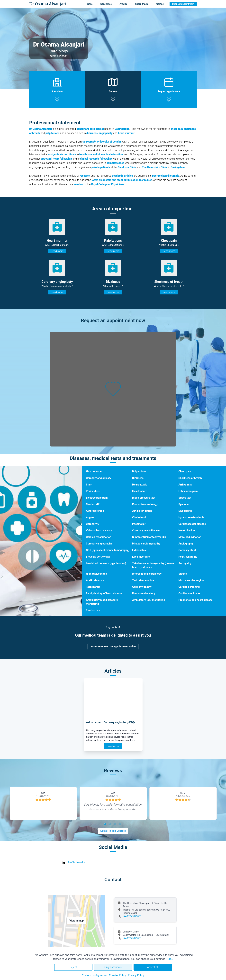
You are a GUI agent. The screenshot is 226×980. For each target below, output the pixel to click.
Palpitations (139, 471)
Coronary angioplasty (98, 478)
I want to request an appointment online (113, 646)
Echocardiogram (188, 491)
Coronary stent (187, 550)
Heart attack (140, 485)
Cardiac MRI (93, 504)
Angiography (186, 544)
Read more (57, 251)
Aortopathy (185, 563)
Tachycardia (93, 587)
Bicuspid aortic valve (98, 557)
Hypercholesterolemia (191, 517)
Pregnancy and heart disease (195, 600)
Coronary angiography (99, 544)
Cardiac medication (190, 593)
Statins (183, 574)
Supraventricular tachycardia (149, 537)
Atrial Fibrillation (142, 511)
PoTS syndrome (188, 557)
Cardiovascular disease (192, 524)
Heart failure (140, 491)
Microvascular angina (191, 580)
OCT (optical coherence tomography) (108, 550)
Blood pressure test (144, 498)
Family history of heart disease (104, 593)
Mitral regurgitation (190, 537)
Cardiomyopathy (142, 587)
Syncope (183, 504)
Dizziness (138, 478)
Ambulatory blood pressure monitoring (102, 602)
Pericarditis (93, 491)
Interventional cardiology (147, 574)
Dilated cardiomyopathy (146, 544)
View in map (77, 921)
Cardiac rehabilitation (99, 537)
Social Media (142, 4)
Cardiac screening (189, 587)
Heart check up (187, 530)
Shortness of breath (190, 478)
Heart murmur (94, 471)
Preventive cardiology (145, 504)
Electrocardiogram (97, 498)
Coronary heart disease (146, 530)
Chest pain (185, 471)
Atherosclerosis (95, 511)
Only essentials (113, 967)
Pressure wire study (144, 593)
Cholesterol (139, 517)
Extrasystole (139, 550)
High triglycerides (96, 574)
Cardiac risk (93, 610)
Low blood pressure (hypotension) (106, 563)
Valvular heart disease (99, 530)
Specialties (106, 4)
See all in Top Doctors (113, 831)
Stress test (185, 498)
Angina (90, 517)
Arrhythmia (185, 485)
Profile (89, 4)
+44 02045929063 (132, 916)
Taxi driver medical (143, 580)
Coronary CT (93, 524)
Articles (123, 4)
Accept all (153, 967)
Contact (160, 4)
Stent (89, 485)
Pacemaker (139, 524)
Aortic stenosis (95, 580)
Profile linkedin (77, 862)
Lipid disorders (141, 557)
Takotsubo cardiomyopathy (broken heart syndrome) (153, 565)
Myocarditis (185, 511)
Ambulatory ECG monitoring (149, 600)
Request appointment (183, 4)
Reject (73, 967)
